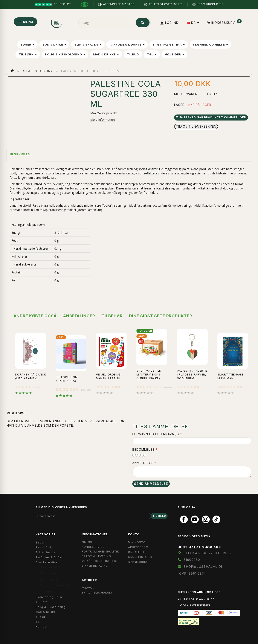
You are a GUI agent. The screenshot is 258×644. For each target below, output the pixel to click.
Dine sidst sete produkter (161, 316)
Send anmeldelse (151, 484)
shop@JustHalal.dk (204, 567)
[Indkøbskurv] (224, 23)
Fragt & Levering (96, 556)
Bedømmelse (144, 449)
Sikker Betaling (95, 566)
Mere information (102, 120)
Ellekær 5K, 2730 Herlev (208, 553)
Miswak (88, 588)
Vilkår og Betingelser (101, 561)
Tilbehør (112, 316)
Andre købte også (35, 316)
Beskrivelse (21, 154)
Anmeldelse (143, 463)
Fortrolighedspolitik (100, 552)
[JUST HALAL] (57, 22)
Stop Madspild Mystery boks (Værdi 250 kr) (149, 375)
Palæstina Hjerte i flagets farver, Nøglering (192, 375)
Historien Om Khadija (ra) (67, 379)
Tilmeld (159, 516)
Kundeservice (93, 547)
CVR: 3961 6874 (192, 573)
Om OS (87, 542)
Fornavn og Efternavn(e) (156, 434)
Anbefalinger (79, 316)
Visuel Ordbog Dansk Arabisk (108, 376)
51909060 (192, 560)
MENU (25, 22)
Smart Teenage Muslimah (230, 376)
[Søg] (143, 23)
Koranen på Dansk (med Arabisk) (31, 376)
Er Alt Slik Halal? (97, 593)
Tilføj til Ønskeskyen (196, 126)
